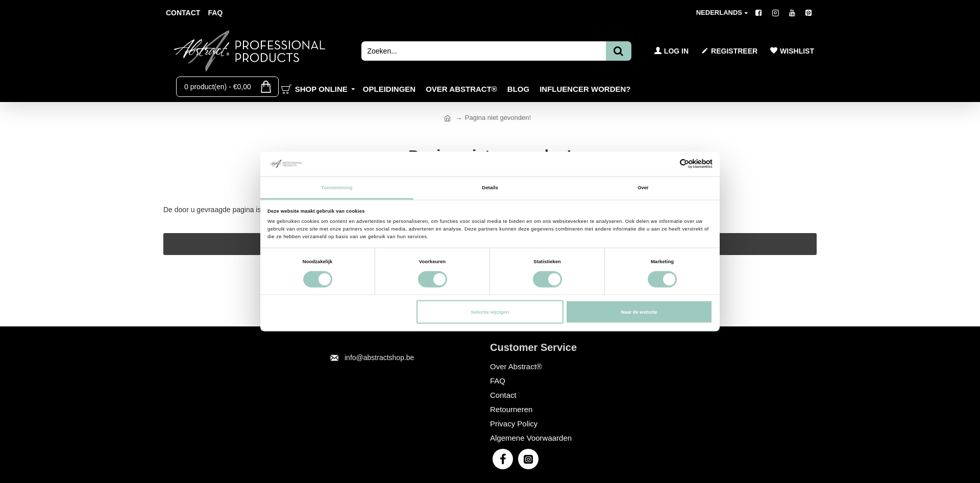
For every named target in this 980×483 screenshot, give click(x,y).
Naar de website (639, 312)
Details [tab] (490, 187)
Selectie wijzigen (489, 312)
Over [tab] (643, 187)
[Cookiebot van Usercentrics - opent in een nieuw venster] (668, 164)
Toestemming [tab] (337, 187)
